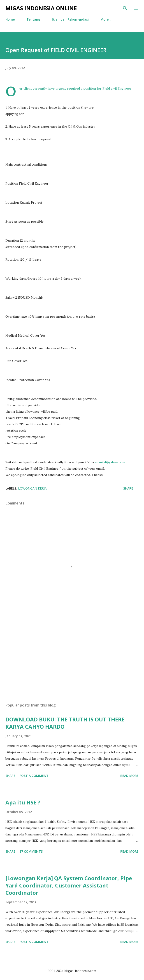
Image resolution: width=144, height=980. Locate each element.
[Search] (125, 8)
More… (106, 19)
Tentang (33, 19)
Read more (129, 776)
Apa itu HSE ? (23, 802)
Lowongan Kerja (32, 488)
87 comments (31, 851)
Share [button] (128, 488)
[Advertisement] (72, 657)
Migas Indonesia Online (41, 8)
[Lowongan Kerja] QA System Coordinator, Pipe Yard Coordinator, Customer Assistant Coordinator (69, 885)
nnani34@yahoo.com (110, 462)
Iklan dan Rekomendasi (70, 19)
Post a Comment (34, 776)
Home (10, 19)
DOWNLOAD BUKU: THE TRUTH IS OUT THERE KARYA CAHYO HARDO (65, 723)
